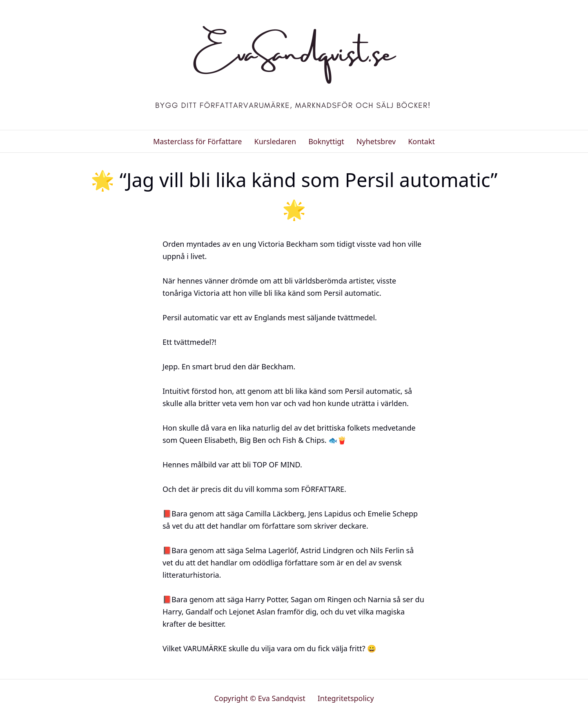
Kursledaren (275, 141)
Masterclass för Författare (198, 141)
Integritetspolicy (346, 698)
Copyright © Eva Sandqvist (259, 698)
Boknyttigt (326, 141)
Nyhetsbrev (376, 141)
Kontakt (421, 141)
